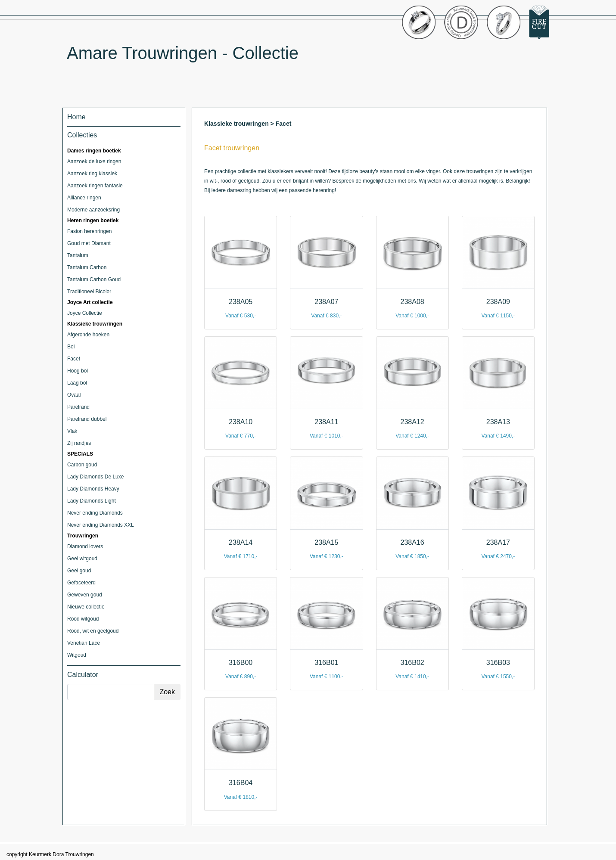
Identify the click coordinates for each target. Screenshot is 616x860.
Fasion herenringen (89, 231)
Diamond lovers (85, 546)
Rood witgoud (83, 619)
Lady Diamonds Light (92, 501)
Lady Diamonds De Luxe (95, 477)
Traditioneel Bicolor (89, 292)
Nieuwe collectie (86, 607)
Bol (71, 347)
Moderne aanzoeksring (93, 210)
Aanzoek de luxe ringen (94, 161)
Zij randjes (79, 443)
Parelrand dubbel (87, 419)
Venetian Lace (84, 643)
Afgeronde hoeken (88, 335)
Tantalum (78, 255)
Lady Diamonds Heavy (93, 489)
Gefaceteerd (81, 583)
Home (76, 117)
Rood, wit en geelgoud (93, 631)
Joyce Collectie (85, 313)
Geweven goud (85, 595)
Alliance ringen (84, 198)
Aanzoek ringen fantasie (95, 186)
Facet (74, 359)
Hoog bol (78, 371)
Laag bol (77, 383)
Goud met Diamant (89, 243)
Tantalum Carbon (87, 267)
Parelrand (78, 407)
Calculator (83, 675)
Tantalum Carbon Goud (94, 279)
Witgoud (77, 655)
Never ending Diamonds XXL (101, 525)
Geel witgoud (82, 559)
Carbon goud (82, 465)
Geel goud (79, 571)
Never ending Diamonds (95, 513)
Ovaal (74, 395)
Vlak (72, 431)
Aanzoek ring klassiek (92, 174)
